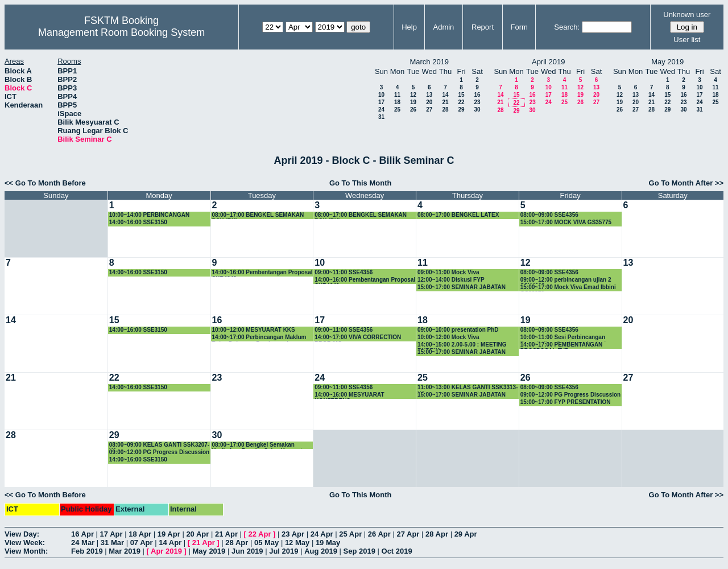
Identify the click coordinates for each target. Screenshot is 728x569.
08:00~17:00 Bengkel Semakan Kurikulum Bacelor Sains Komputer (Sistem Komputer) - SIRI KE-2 (260, 445)
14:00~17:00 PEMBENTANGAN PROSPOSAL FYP (562, 345)
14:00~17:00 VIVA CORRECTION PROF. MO (358, 338)
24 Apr (322, 534)
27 (429, 110)
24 (381, 110)
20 (429, 102)
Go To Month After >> (686, 183)
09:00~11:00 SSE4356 (344, 272)
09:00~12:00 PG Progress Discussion (570, 395)
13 (429, 95)
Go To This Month (361, 183)
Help (409, 27)
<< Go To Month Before (45, 183)
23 (477, 102)
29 (461, 110)
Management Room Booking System (121, 32)
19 (413, 102)
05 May (266, 543)
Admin (443, 27)
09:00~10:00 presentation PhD (458, 330)
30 (477, 110)
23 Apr (293, 534)
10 (381, 95)
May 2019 (209, 551)
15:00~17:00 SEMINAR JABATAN (462, 287)
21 (445, 102)
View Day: (22, 534)
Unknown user (687, 15)
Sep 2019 (359, 551)
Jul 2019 (284, 551)
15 (461, 95)
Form (519, 27)
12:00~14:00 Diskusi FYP (451, 280)
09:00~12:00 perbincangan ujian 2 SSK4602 (566, 280)
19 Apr (169, 534)
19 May (328, 543)
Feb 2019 (87, 551)
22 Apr (260, 534)
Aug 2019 (321, 551)
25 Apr (350, 534)
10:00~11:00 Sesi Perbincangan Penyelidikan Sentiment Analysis (565, 338)
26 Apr (379, 534)
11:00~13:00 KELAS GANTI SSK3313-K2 (468, 388)
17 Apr (111, 534)
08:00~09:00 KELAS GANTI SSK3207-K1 (159, 445)
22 (461, 102)
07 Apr (142, 543)
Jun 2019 (247, 551)
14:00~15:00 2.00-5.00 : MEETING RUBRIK (462, 345)
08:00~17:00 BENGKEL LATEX (458, 215)
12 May (297, 543)
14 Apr (170, 543)
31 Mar (112, 543)
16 (477, 95)
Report (483, 27)
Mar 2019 (125, 551)
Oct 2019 (397, 551)
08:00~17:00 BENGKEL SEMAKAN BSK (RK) (258, 215)
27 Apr (408, 534)
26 (413, 110)
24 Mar (83, 543)
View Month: (26, 551)
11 (397, 95)
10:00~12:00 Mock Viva (448, 337)
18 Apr (140, 534)
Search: (567, 27)
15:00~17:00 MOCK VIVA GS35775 (566, 222)
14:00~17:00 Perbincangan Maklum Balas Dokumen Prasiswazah (259, 338)
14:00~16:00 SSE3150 (138, 222)
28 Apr (437, 534)
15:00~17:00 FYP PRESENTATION (566, 402)
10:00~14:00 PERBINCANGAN (149, 215)
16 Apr (82, 534)
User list (687, 40)
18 (397, 102)
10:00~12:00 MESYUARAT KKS (254, 330)
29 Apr (466, 534)
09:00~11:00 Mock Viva (448, 272)
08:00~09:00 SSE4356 (549, 215)
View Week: (25, 543)
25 (397, 110)
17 (381, 102)
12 (413, 95)
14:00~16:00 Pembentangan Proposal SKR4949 (262, 273)
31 (381, 117)
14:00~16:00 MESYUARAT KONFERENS (349, 395)
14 (445, 95)
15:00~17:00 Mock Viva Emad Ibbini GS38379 (568, 288)
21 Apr (226, 534)
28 (445, 110)
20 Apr (197, 534)
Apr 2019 (166, 551)
